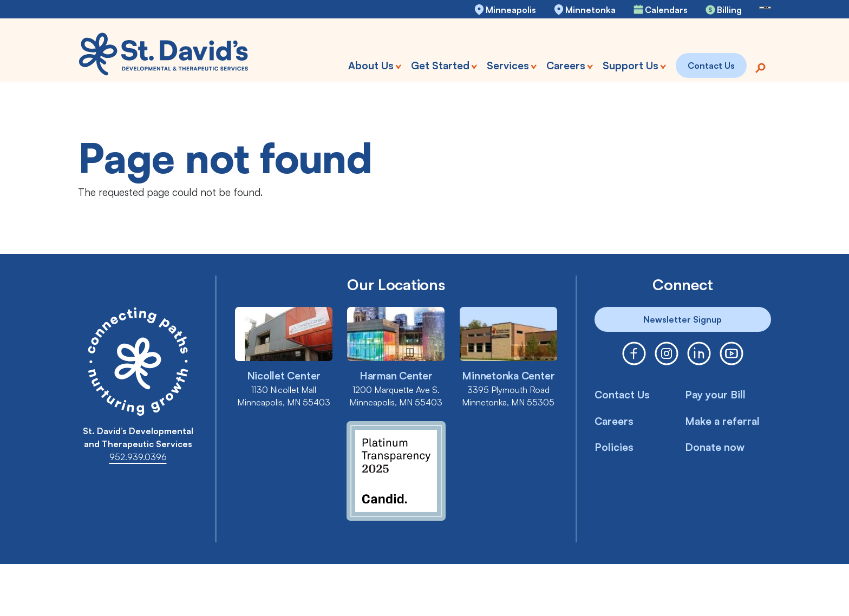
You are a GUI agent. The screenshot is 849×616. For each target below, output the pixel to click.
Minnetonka (590, 10)
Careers (614, 421)
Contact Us (622, 395)
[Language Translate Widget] (765, 8)
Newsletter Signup (683, 319)
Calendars (666, 10)
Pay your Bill (715, 395)
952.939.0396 (138, 457)
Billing (729, 10)
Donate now (715, 447)
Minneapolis (511, 10)
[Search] (760, 67)
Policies (614, 447)
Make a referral (722, 421)
